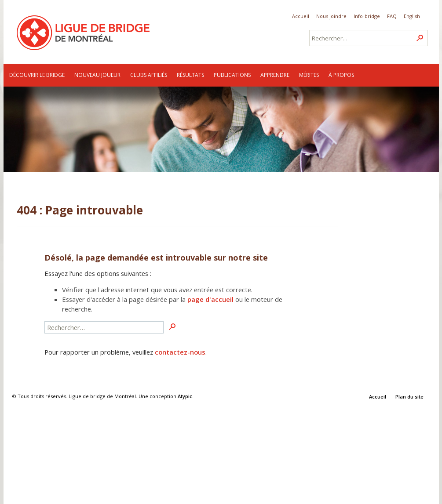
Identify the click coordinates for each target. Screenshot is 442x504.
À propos (341, 75)
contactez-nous (180, 352)
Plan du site (409, 397)
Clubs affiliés (149, 75)
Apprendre (275, 75)
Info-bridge (367, 16)
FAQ (392, 16)
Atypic (185, 396)
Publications (232, 75)
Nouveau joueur (97, 75)
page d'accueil (210, 299)
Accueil (301, 16)
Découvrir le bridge (37, 75)
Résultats (190, 75)
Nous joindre (331, 16)
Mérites (309, 75)
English (412, 16)
